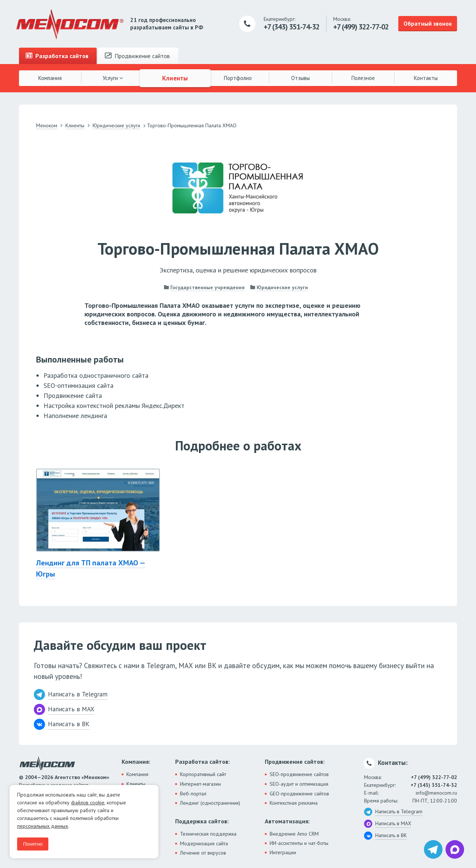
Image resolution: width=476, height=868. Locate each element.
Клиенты (176, 78)
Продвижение (137, 56)
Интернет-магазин (200, 784)
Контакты (426, 78)
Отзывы (300, 78)
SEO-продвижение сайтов (299, 774)
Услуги (113, 78)
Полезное (363, 78)
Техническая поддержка (208, 834)
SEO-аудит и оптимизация (299, 784)
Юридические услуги (282, 287)
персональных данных (43, 826)
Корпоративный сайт (203, 774)
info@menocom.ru (436, 793)
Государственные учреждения (208, 287)
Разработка (57, 56)
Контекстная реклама (294, 803)
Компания (50, 78)
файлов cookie (88, 802)
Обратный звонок (428, 23)
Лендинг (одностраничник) (210, 803)
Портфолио (238, 78)
